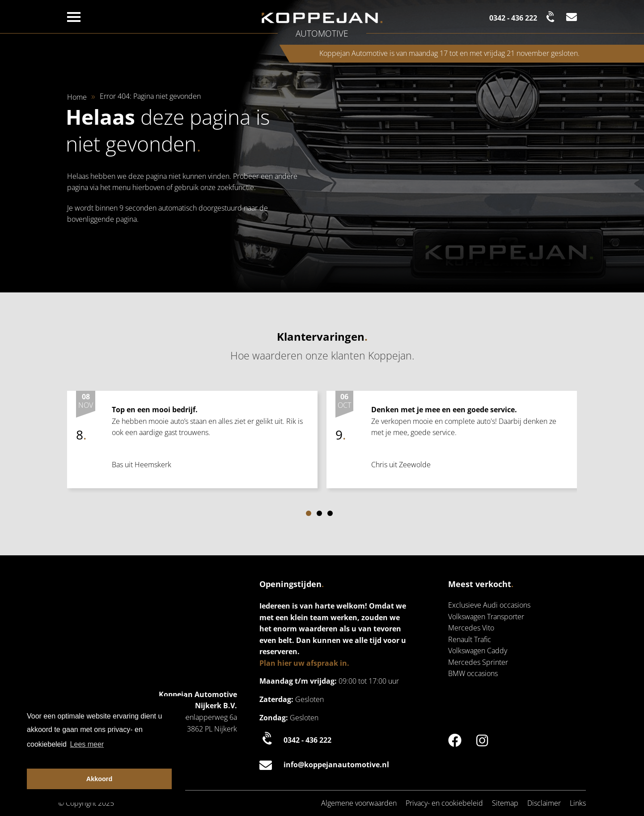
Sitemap (505, 803)
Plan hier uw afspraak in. (304, 663)
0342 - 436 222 (295, 740)
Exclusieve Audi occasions (489, 605)
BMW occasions (473, 673)
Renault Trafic (470, 639)
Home (77, 97)
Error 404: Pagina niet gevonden (150, 96)
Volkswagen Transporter (486, 617)
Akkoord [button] (99, 779)
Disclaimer (544, 803)
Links (578, 803)
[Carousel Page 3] (330, 513)
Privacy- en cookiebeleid (444, 803)
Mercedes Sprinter (478, 662)
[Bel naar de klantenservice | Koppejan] (523, 17)
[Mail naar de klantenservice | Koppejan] (572, 17)
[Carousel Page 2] (319, 513)
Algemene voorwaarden (359, 803)
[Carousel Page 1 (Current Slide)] (309, 513)
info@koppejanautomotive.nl (324, 765)
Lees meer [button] (87, 744)
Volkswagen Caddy (478, 651)
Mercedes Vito (471, 628)
